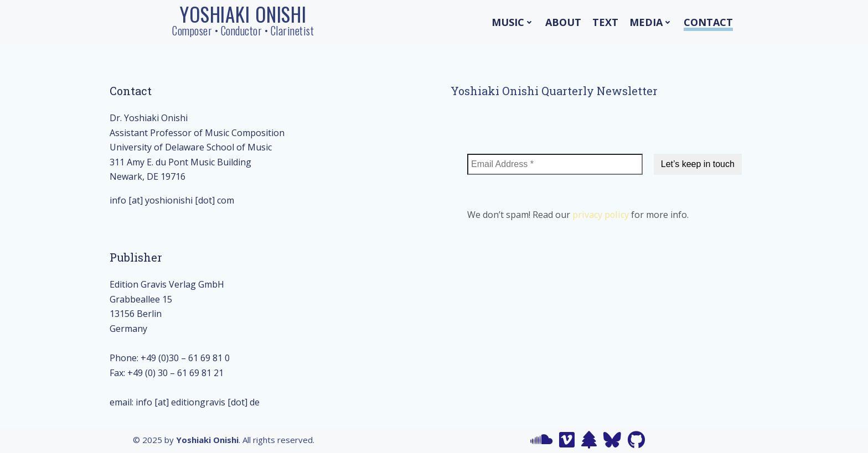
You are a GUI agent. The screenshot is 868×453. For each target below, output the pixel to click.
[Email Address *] (555, 164)
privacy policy (601, 215)
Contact (708, 22)
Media (651, 22)
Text (605, 22)
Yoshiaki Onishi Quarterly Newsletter (554, 91)
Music (513, 22)
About (563, 22)
